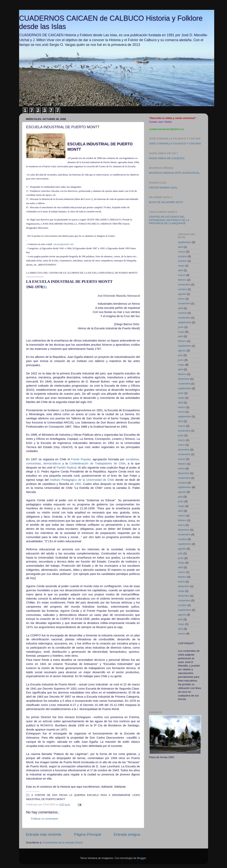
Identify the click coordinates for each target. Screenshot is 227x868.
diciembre (184, 379)
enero (181, 299)
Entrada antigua (127, 834)
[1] (28, 795)
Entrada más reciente (44, 834)
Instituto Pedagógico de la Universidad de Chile (82, 480)
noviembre (184, 285)
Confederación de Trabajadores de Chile (97, 463)
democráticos (52, 463)
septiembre (185, 242)
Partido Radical (66, 468)
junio (181, 327)
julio (180, 355)
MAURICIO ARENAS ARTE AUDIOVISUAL (175, 173)
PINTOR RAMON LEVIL (163, 188)
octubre (182, 256)
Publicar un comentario (45, 819)
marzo (182, 252)
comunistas (34, 463)
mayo (181, 266)
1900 (78, 484)
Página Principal (88, 834)
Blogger (142, 858)
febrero (182, 280)
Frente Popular (81, 459)
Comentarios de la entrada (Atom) (63, 842)
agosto (182, 294)
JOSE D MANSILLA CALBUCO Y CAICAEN (175, 143)
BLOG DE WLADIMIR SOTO (166, 202)
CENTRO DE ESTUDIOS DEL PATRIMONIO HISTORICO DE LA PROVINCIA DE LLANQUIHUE (169, 220)
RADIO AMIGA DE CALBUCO (167, 158)
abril (181, 247)
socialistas (132, 459)
